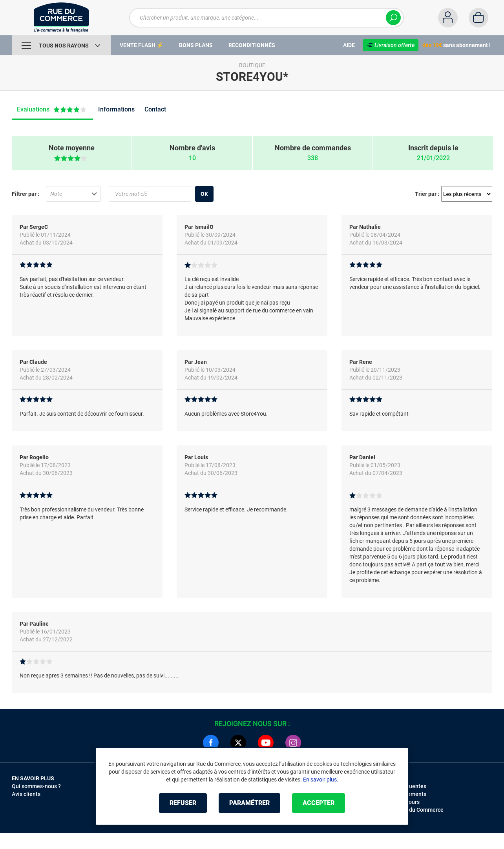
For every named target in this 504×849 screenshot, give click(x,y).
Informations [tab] (116, 109)
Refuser (183, 803)
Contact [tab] (155, 109)
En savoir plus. (321, 780)
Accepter (319, 803)
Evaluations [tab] (53, 110)
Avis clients (26, 794)
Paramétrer (249, 803)
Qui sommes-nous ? (36, 786)
